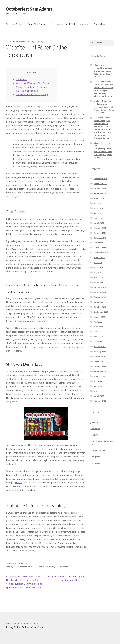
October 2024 (100, 248)
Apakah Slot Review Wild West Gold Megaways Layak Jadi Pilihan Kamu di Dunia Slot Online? (104, 107)
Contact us (99, 24)
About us (85, 24)
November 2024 (101, 243)
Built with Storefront (33, 627)
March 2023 (99, 342)
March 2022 (99, 396)
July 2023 (98, 322)
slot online (95, 429)
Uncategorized (22, 563)
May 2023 (98, 332)
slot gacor (95, 457)
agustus (15, 567)
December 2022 (101, 356)
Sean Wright (40, 42)
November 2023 (101, 302)
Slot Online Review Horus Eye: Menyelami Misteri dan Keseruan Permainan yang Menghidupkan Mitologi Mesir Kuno (104, 89)
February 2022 (100, 401)
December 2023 (101, 297)
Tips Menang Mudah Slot (63, 24)
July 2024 (98, 263)
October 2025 (100, 188)
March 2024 (99, 282)
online (31, 567)
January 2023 (100, 351)
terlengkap (54, 567)
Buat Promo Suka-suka (27, 91)
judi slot (50, 310)
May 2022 (98, 386)
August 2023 (99, 317)
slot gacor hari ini (98, 450)
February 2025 (100, 228)
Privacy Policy (13, 627)
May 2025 (98, 213)
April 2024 (98, 277)
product (38, 567)
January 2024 (100, 292)
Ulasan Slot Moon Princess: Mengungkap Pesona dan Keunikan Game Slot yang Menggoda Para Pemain (103, 150)
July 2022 (98, 381)
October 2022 (100, 366)
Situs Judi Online (14, 24)
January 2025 (100, 233)
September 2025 (101, 193)
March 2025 (99, 223)
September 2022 (101, 371)
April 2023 (98, 337)
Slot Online (21, 79)
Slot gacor (95, 463)
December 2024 (101, 238)
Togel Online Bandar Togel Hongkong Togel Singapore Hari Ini (67, 578)
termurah (64, 567)
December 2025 (101, 179)
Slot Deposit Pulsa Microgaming (32, 94)
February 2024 (100, 287)
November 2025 (101, 183)
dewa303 (94, 435)
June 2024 (98, 267)
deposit (23, 567)
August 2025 (99, 198)
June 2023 (98, 327)
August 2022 (99, 376)
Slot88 (18, 482)
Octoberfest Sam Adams (29, 9)
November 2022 (101, 361)
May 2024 (98, 272)
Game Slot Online (37, 24)
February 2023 (100, 346)
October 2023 (100, 307)
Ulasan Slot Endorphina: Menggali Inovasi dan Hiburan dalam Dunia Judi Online (104, 71)
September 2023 (101, 312)
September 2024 (101, 253)
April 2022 (98, 391)
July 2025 (98, 203)
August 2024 (99, 258)
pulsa (45, 567)
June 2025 (98, 208)
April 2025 (98, 218)
